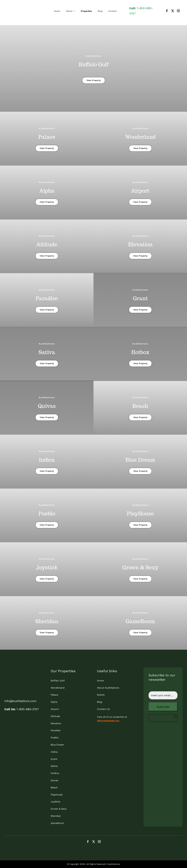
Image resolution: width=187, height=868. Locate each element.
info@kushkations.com (20, 701)
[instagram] (178, 11)
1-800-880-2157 (22, 709)
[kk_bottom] (16, 670)
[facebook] (167, 11)
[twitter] (173, 11)
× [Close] (176, 716)
